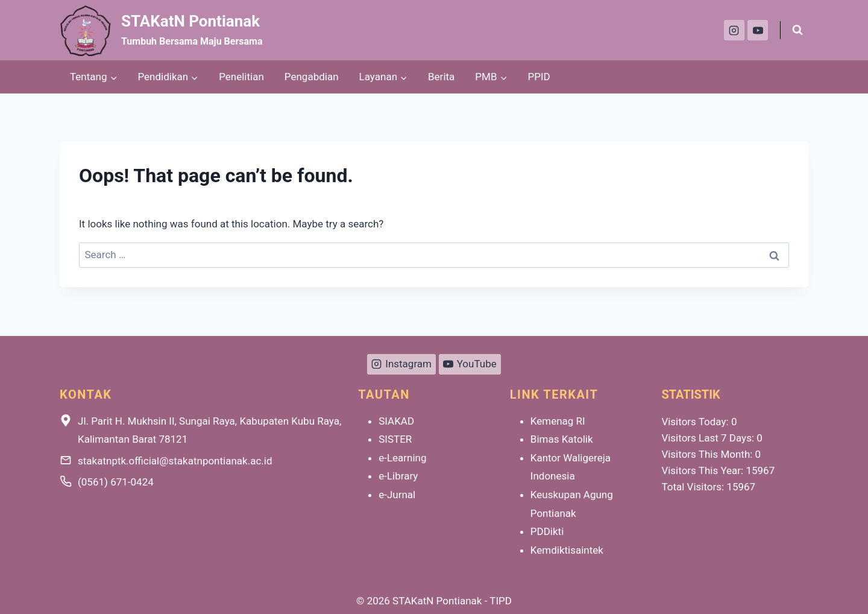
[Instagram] (734, 30)
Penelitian (241, 77)
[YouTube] (758, 30)
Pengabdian (312, 77)
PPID (539, 77)
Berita (441, 77)
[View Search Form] (797, 30)
